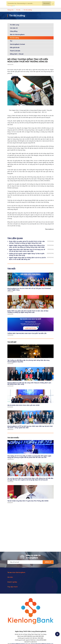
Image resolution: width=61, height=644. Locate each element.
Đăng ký (48, 562)
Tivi (11, 41)
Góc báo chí (14, 28)
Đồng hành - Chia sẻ (17, 54)
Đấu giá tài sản (15, 48)
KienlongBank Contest (17, 44)
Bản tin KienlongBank (17, 35)
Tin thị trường (14, 38)
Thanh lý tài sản (15, 51)
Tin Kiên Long (14, 25)
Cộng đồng (14, 31)
